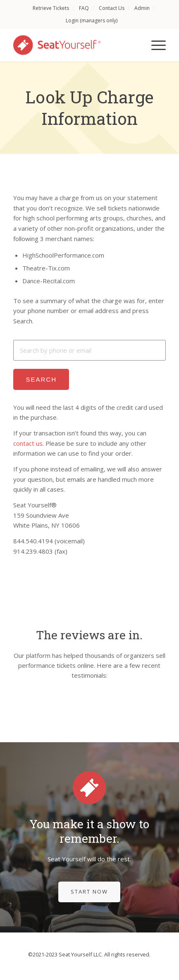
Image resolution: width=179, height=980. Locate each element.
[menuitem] (51, 8)
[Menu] (154, 45)
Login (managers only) (92, 20)
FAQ (84, 8)
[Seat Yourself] (74, 45)
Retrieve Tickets (51, 8)
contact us (28, 443)
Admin (142, 8)
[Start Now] (89, 892)
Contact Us (112, 8)
